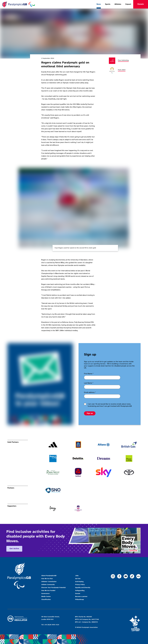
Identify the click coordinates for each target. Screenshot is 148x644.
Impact (128, 4)
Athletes (118, 4)
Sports (108, 4)
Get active (14, 549)
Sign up (90, 413)
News (99, 4)
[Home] (18, 4)
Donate (141, 4)
